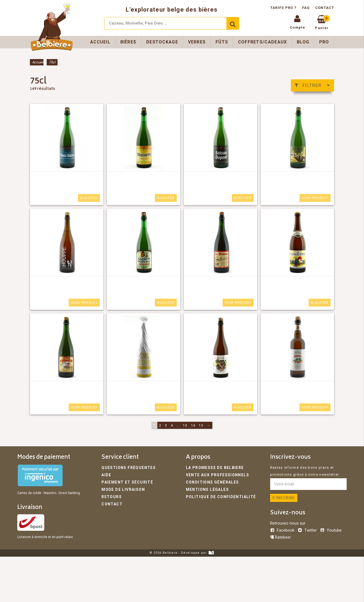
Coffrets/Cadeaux (263, 42)
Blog (303, 42)
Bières (128, 42)
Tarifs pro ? (284, 8)
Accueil (100, 42)
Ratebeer (280, 537)
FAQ (306, 8)
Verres (197, 42)
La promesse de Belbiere (212, 467)
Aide (106, 475)
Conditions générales (210, 482)
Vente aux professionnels (215, 475)
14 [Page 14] (193, 425)
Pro (324, 42)
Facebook (283, 530)
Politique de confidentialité (218, 496)
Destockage (162, 42)
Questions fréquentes (126, 467)
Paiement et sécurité (125, 482)
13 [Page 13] (185, 425)
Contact (325, 8)
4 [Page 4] (172, 425)
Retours (110, 496)
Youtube (331, 530)
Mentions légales (206, 489)
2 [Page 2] (160, 425)
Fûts (222, 42)
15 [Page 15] (201, 425)
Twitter (308, 530)
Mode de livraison (122, 489)
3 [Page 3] (166, 425)
